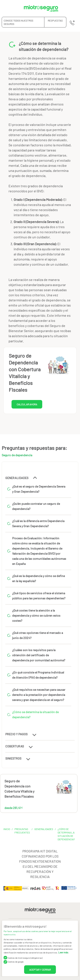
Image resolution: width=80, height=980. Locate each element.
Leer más (63, 952)
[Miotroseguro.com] (41, 8)
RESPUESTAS (55, 20)
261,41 (52, 789)
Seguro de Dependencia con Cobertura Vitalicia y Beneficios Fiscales (19, 789)
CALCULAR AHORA (27, 404)
